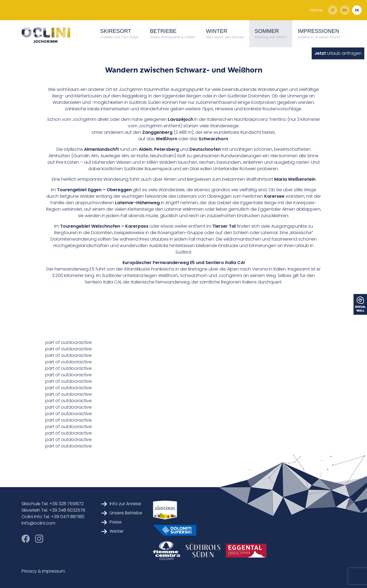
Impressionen (319, 34)
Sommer (271, 34)
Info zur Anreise (121, 504)
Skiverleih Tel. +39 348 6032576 (53, 510)
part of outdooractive (69, 342)
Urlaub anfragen (338, 53)
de (357, 10)
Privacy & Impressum (43, 571)
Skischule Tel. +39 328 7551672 (53, 504)
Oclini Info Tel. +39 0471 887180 (53, 517)
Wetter (113, 531)
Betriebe (172, 34)
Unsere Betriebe (122, 513)
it (333, 10)
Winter (225, 34)
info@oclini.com (38, 523)
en (345, 10)
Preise (112, 522)
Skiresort (120, 34)
